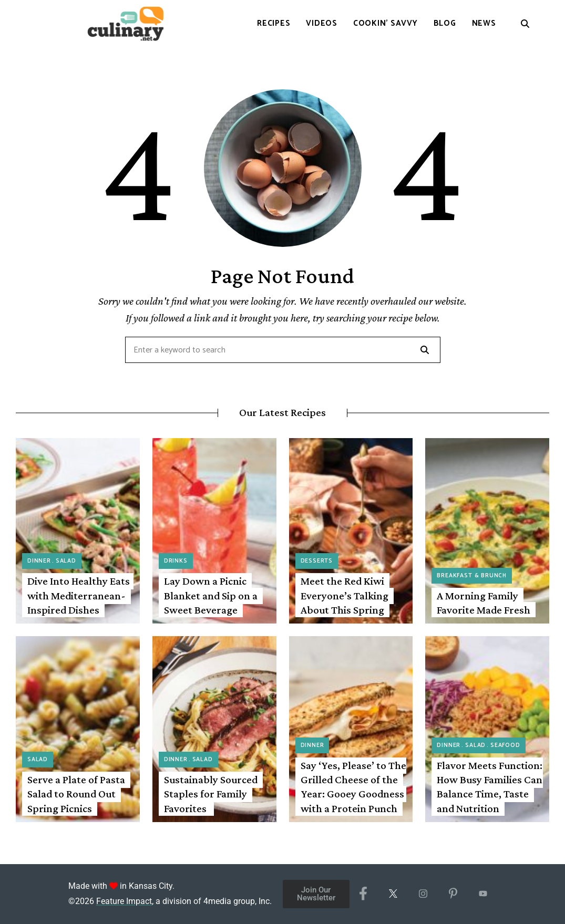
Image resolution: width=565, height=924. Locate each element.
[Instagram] (423, 894)
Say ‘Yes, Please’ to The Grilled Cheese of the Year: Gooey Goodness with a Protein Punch (353, 787)
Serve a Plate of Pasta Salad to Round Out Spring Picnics (76, 794)
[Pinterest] (453, 894)
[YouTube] (483, 894)
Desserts (317, 561)
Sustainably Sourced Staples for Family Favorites (211, 794)
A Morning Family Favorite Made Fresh (484, 603)
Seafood (505, 745)
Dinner (39, 561)
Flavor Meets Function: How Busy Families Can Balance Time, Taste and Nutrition (490, 787)
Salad (66, 561)
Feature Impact (124, 901)
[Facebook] (363, 894)
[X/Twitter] (393, 894)
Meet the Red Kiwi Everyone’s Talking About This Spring (345, 595)
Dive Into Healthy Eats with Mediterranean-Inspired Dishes (79, 595)
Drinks (176, 561)
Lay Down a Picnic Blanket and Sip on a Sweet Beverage (211, 595)
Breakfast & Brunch (472, 576)
